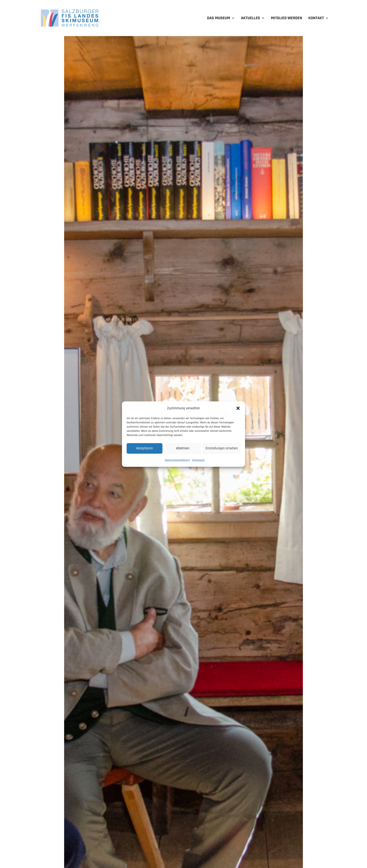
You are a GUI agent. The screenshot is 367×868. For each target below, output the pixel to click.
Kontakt (316, 19)
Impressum (198, 460)
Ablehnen (183, 448)
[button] (238, 408)
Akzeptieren (145, 448)
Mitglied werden (287, 19)
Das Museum (218, 19)
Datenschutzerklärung (177, 460)
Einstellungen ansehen (222, 448)
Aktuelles (251, 19)
